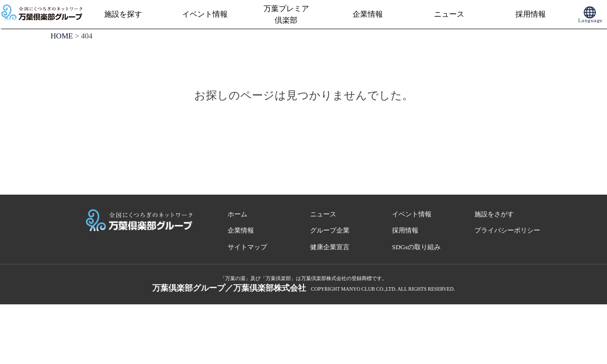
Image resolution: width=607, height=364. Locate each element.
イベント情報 (205, 14)
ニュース (449, 14)
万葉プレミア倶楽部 (286, 14)
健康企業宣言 (330, 247)
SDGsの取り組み (416, 247)
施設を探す (123, 14)
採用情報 (531, 14)
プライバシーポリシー (507, 230)
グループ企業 (330, 230)
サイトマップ (247, 247)
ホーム (237, 214)
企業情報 (368, 14)
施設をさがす (494, 214)
